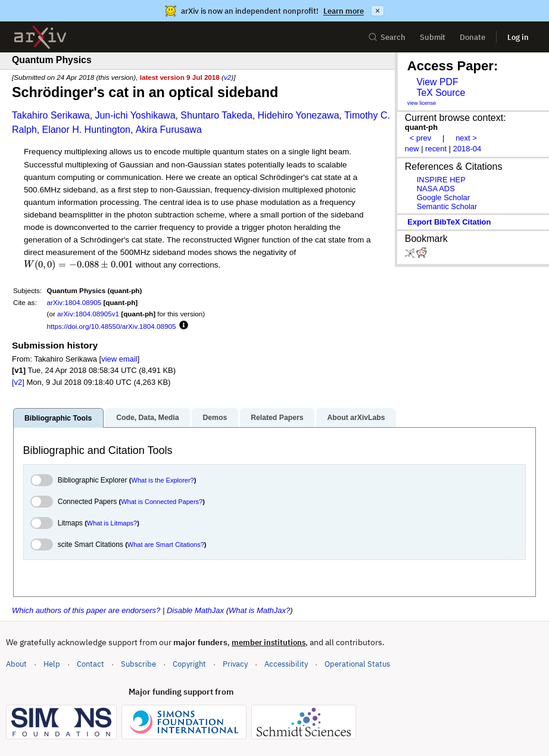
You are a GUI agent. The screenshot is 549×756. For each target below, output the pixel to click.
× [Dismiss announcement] (378, 11)
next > (466, 138)
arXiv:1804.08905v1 (88, 314)
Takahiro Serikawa (51, 115)
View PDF (437, 82)
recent (436, 149)
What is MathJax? (259, 610)
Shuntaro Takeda (216, 115)
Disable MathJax (195, 610)
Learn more (344, 11)
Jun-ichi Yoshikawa (135, 115)
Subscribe (138, 664)
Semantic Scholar (447, 206)
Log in (518, 37)
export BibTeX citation (449, 222)
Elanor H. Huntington (86, 130)
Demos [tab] (215, 418)
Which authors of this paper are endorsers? (86, 610)
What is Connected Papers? (162, 502)
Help (52, 664)
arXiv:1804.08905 (74, 302)
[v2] (18, 382)
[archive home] (40, 37)
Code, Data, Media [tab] (147, 418)
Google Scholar (443, 197)
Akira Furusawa (169, 130)
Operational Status (357, 663)
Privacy (235, 664)
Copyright (189, 664)
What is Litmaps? (112, 523)
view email (119, 359)
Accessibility (286, 664)
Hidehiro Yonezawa (299, 115)
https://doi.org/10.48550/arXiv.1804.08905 (112, 326)
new (412, 149)
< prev (420, 138)
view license (422, 103)
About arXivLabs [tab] (356, 418)
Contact (91, 664)
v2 (227, 77)
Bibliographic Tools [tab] (58, 418)
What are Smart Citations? (166, 545)
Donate (472, 37)
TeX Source (441, 93)
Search (387, 37)
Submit (433, 37)
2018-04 (467, 149)
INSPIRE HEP (441, 180)
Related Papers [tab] (277, 418)
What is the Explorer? (163, 480)
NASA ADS (436, 189)
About (16, 664)
